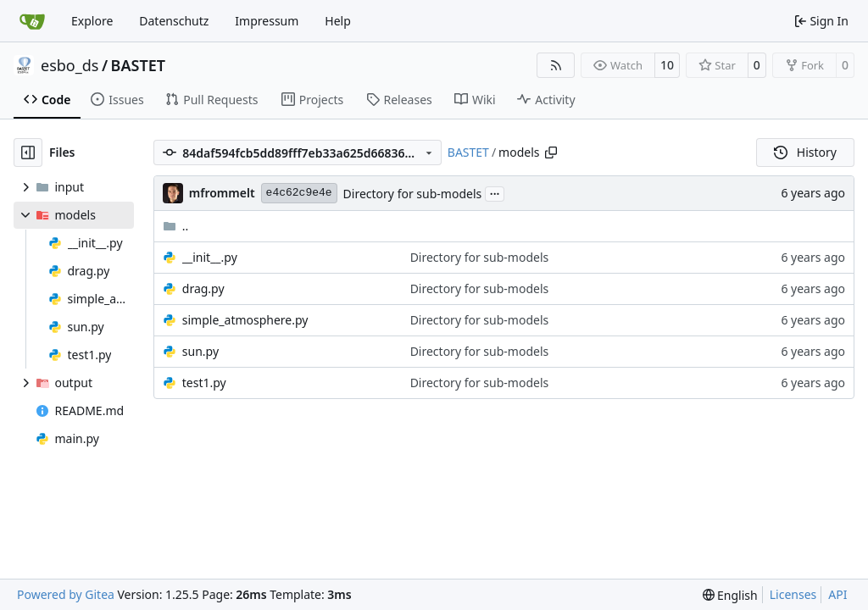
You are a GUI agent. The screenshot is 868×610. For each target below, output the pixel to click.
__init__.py (210, 257)
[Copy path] (551, 152)
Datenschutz (174, 21)
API (837, 594)
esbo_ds (70, 65)
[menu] (730, 595)
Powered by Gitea (66, 594)
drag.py (203, 288)
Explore (92, 21)
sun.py (200, 351)
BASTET (138, 65)
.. (176, 226)
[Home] (32, 21)
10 (667, 65)
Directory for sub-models (413, 194)
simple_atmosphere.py (245, 320)
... (495, 192)
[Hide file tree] (28, 152)
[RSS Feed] (556, 65)
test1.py (204, 383)
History (805, 152)
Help (338, 21)
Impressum (267, 21)
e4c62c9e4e (299, 193)
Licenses (793, 594)
